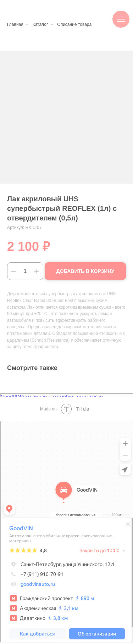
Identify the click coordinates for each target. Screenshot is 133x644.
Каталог (40, 24)
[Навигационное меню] (121, 19)
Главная (15, 24)
